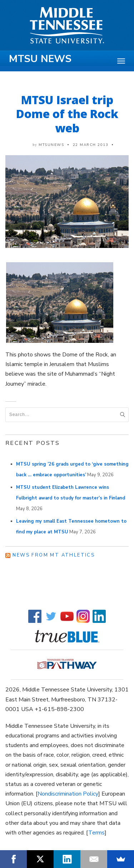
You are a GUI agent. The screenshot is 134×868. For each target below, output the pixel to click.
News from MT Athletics (54, 555)
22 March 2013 (91, 145)
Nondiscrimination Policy (68, 794)
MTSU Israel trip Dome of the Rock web (67, 114)
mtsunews (51, 145)
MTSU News (40, 59)
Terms (96, 833)
